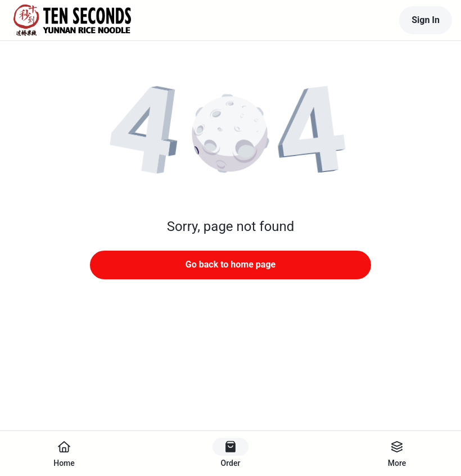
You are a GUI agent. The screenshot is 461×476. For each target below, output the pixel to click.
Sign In (426, 20)
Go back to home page (231, 264)
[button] (231, 135)
